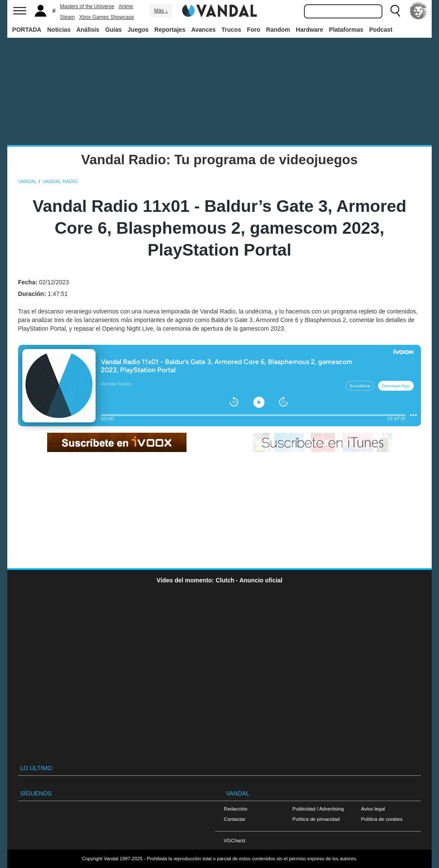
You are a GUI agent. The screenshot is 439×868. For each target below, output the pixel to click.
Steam (68, 17)
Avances (203, 30)
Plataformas (346, 30)
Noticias (59, 30)
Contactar (235, 819)
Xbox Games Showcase (106, 17)
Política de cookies (382, 819)
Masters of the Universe (87, 6)
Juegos (138, 30)
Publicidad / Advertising (318, 809)
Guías (113, 30)
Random (278, 30)
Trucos (232, 30)
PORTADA (27, 30)
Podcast (381, 30)
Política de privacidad (316, 819)
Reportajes (170, 30)
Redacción (236, 809)
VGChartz (235, 840)
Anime (126, 6)
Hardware (310, 30)
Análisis (88, 30)
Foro (254, 30)
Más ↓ (161, 11)
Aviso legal (373, 809)
